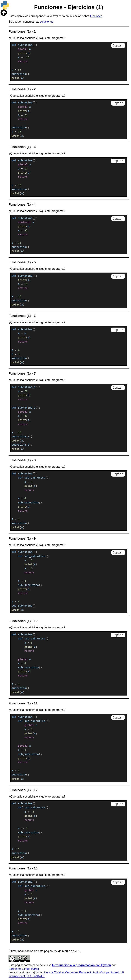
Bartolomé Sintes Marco (24, 969)
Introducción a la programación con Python (82, 965)
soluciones (47, 22)
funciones (96, 16)
